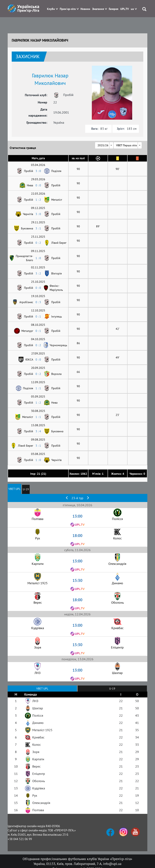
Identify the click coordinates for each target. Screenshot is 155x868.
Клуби (51, 9)
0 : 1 (38, 316)
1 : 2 (38, 200)
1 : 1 (38, 388)
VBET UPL (14, 489)
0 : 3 (38, 302)
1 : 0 (38, 258)
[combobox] (104, 145)
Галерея (114, 9)
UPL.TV (125, 9)
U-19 (26, 489)
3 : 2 (38, 273)
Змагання (98, 9)
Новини (85, 9)
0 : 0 (38, 185)
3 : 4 (38, 431)
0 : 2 (38, 243)
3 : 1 (38, 228)
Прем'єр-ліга (68, 9)
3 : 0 (38, 171)
